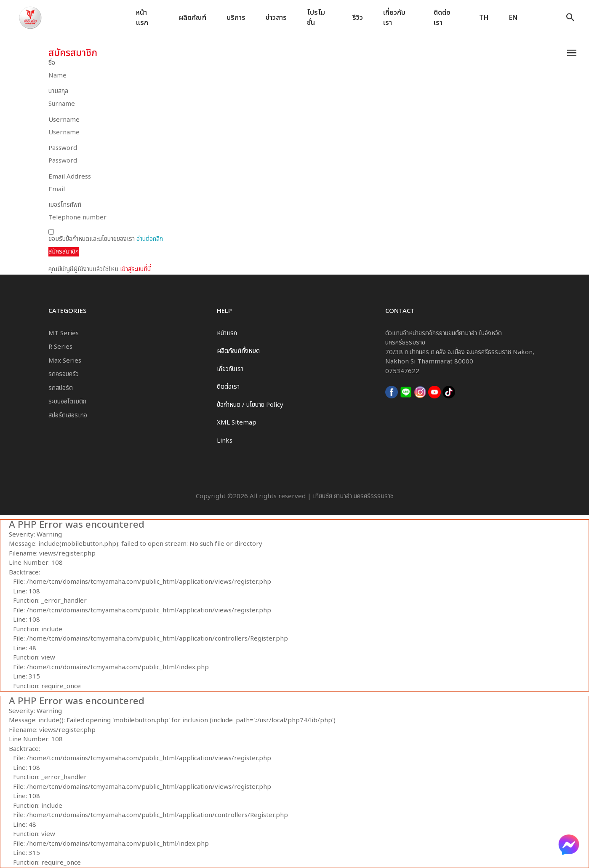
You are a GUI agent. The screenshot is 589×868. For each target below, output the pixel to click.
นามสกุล (58, 91)
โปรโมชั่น (316, 18)
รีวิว (358, 18)
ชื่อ (52, 63)
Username (64, 120)
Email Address (70, 177)
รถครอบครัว (64, 374)
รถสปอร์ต (61, 388)
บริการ (236, 18)
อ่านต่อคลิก (150, 239)
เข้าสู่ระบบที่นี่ (135, 269)
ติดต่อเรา (442, 18)
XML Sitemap (237, 423)
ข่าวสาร (276, 18)
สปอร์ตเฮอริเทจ (68, 415)
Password (63, 148)
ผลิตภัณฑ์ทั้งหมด (238, 351)
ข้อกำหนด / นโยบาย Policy (250, 405)
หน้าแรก (142, 18)
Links (225, 441)
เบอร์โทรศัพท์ (65, 205)
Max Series (65, 361)
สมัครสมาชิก (64, 252)
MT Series (64, 333)
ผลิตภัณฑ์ (193, 18)
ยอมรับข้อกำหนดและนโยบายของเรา (106, 236)
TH (484, 18)
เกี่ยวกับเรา (394, 18)
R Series (60, 347)
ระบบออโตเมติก (67, 402)
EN (513, 18)
